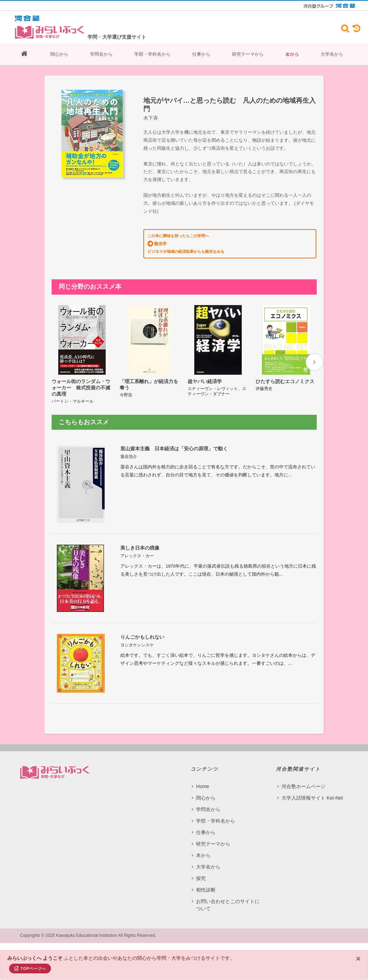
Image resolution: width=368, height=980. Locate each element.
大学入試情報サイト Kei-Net (312, 798)
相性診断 (206, 890)
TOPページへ (30, 968)
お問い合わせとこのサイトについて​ (228, 905)
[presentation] (314, 362)
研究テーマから (248, 54)
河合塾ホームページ (303, 786)
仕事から (201, 54)
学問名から (101, 54)
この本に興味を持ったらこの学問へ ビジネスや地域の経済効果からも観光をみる (186, 243)
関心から (59, 54)
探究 (201, 878)
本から (292, 54)
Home (202, 786)
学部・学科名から (152, 54)
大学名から (332, 54)
